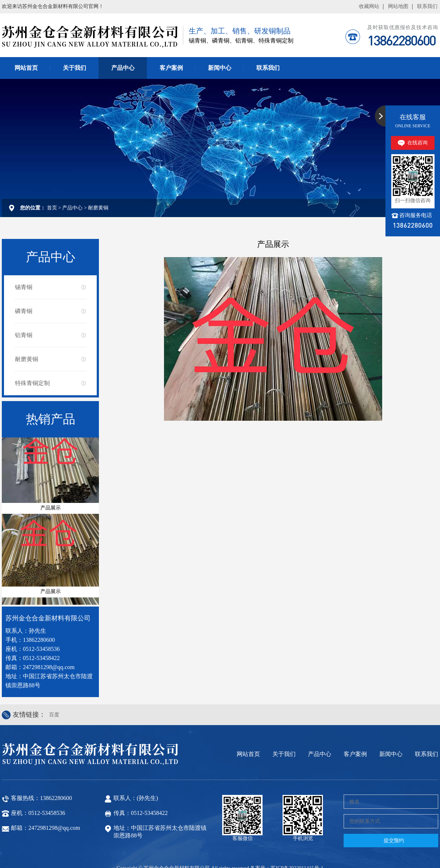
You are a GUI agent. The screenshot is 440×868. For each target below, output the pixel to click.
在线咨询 (417, 121)
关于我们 (75, 46)
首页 (52, 186)
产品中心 (123, 46)
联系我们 (268, 46)
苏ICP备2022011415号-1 (297, 846)
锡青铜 (24, 265)
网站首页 (26, 46)
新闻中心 (220, 46)
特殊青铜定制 (32, 361)
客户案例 (171, 46)
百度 (54, 693)
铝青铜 (24, 313)
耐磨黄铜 (98, 186)
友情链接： (29, 693)
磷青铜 (24, 289)
